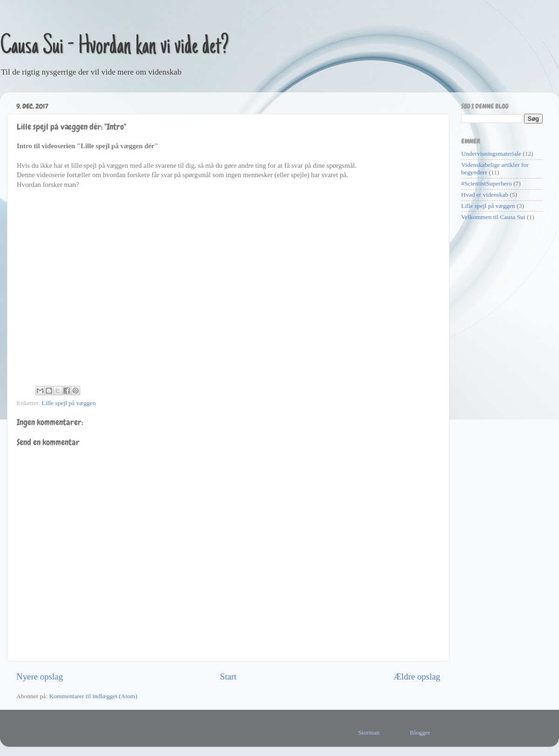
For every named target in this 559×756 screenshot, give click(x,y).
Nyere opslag (40, 677)
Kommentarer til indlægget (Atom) (93, 696)
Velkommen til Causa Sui (493, 217)
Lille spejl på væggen (69, 403)
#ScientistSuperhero (487, 183)
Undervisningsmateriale (491, 154)
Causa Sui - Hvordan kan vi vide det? (115, 48)
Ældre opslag (417, 677)
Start (228, 677)
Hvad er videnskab (485, 195)
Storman (369, 732)
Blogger (420, 732)
